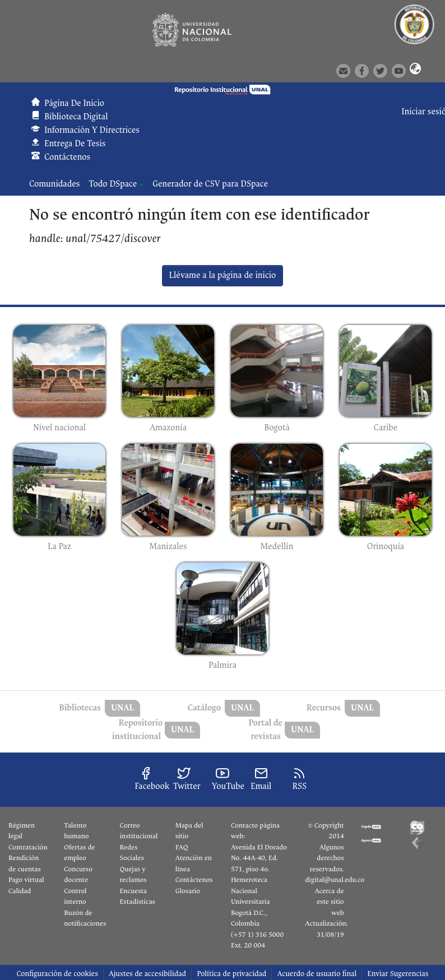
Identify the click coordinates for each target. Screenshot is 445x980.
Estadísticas (138, 902)
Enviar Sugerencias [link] (398, 974)
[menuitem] (116, 184)
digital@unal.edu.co (335, 880)
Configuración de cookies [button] (57, 974)
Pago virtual (26, 880)
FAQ (182, 847)
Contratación (28, 847)
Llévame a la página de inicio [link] (223, 275)
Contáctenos (194, 880)
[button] (413, 70)
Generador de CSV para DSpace (210, 184)
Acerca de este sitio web (329, 902)
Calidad (20, 891)
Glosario (188, 891)
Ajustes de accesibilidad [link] (147, 974)
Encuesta (134, 891)
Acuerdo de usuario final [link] (317, 974)
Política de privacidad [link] (231, 974)
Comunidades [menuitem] (54, 184)
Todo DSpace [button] (113, 184)
